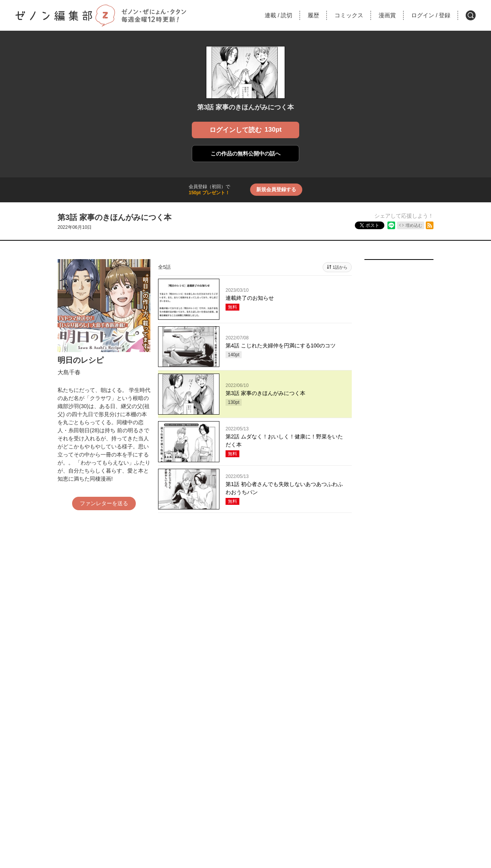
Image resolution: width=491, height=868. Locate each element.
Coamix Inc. (238, 819)
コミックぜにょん (245, 754)
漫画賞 (387, 15)
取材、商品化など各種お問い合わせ (245, 806)
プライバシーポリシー (318, 785)
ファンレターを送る (104, 503)
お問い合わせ (185, 785)
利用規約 (216, 785)
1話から (340, 267)
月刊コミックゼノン (169, 754)
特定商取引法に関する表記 (260, 785)
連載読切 (278, 15)
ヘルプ (157, 785)
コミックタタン (322, 754)
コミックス (349, 15)
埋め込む (414, 225)
